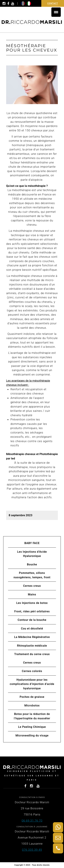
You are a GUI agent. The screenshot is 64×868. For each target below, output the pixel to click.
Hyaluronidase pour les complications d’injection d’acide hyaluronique (32, 684)
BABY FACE (32, 543)
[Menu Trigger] (56, 12)
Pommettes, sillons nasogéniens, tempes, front (32, 575)
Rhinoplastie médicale (32, 646)
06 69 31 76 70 (32, 821)
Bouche (32, 564)
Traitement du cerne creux (32, 654)
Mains (32, 594)
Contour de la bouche (32, 620)
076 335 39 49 (32, 850)
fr (23, 3)
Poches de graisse (32, 697)
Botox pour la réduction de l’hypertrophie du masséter (32, 716)
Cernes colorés (32, 671)
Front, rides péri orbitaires (32, 611)
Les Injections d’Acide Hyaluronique (32, 554)
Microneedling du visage (32, 736)
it (29, 3)
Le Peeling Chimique (32, 727)
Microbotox (32, 706)
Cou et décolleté (32, 629)
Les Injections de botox (32, 603)
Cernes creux (32, 586)
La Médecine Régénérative (32, 637)
